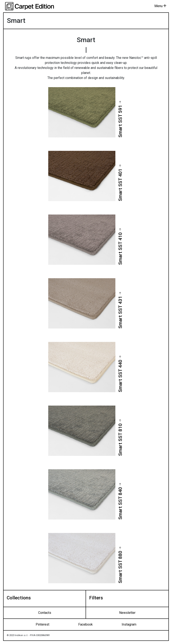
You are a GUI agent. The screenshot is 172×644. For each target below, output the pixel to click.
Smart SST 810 (120, 440)
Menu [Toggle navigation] (160, 6)
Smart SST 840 (120, 503)
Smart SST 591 (120, 121)
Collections (19, 598)
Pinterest (42, 624)
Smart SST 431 (120, 312)
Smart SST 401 (120, 185)
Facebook (85, 624)
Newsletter (127, 613)
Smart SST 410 (120, 249)
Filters (96, 598)
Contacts (45, 613)
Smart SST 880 (120, 567)
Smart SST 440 (120, 376)
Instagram (129, 624)
